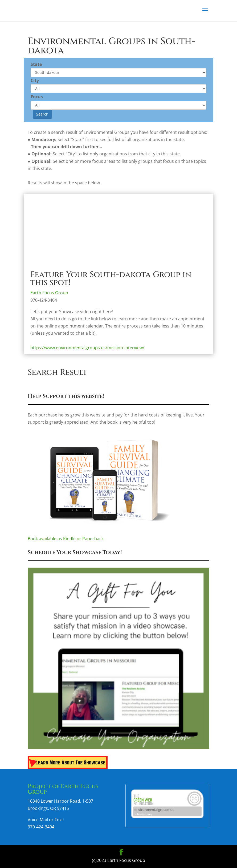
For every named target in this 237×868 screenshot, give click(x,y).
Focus (37, 97)
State (36, 64)
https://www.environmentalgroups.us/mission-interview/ (87, 348)
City (35, 80)
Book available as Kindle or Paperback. (119, 536)
